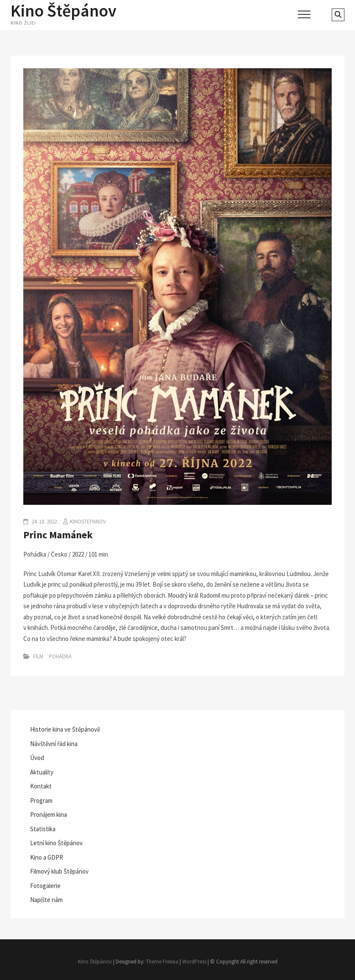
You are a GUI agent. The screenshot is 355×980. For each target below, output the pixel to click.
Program (41, 800)
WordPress (194, 962)
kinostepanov (88, 522)
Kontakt (41, 786)
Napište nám (46, 900)
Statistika (43, 829)
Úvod (37, 758)
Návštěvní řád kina (54, 744)
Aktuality (42, 772)
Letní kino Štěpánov (56, 843)
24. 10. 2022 (43, 522)
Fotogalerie (45, 886)
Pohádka (60, 656)
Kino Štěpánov (64, 11)
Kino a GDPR (47, 857)
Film (38, 656)
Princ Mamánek (58, 535)
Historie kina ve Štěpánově (65, 729)
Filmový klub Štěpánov (59, 871)
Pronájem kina (49, 814)
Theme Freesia (162, 962)
